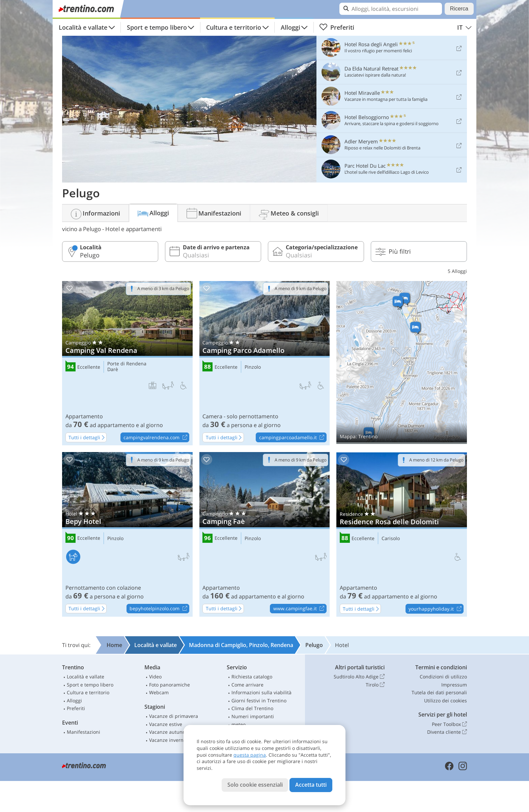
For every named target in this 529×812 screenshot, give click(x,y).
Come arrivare (247, 685)
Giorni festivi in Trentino (259, 701)
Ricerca (459, 9)
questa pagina (250, 755)
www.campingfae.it (300, 609)
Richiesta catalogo (252, 677)
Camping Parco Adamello (265, 363)
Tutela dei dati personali (439, 692)
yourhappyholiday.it (436, 609)
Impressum (454, 685)
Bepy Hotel (127, 534)
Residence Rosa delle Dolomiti (402, 535)
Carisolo (391, 539)
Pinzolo (253, 367)
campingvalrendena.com (156, 438)
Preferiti (337, 27)
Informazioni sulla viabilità (261, 692)
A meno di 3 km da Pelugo (163, 288)
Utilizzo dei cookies (446, 701)
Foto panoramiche (170, 685)
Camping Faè (265, 534)
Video (155, 677)
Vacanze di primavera (174, 716)
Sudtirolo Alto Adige (359, 677)
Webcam (159, 692)
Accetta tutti (311, 785)
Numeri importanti (253, 716)
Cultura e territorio (234, 27)
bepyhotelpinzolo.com (159, 609)
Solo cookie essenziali (255, 785)
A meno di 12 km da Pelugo (436, 460)
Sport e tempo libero (157, 27)
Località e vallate (83, 27)
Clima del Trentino (252, 708)
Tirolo (375, 685)
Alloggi (290, 27)
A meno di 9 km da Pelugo (301, 288)
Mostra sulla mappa (402, 362)
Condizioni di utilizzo (443, 677)
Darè (113, 370)
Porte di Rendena (127, 364)
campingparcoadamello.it (293, 438)
